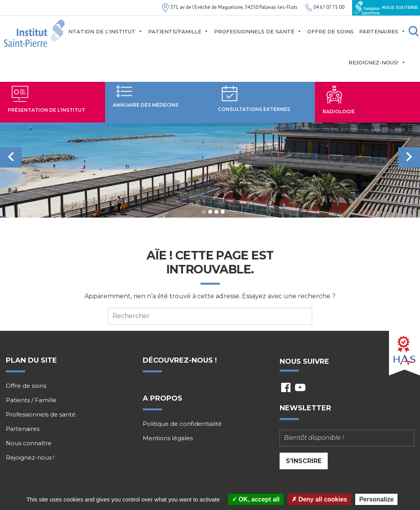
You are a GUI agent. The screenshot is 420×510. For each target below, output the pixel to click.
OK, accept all (256, 499)
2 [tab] (210, 212)
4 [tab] (223, 212)
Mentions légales (168, 438)
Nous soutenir (386, 8)
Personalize (376, 499)
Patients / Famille (31, 400)
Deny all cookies (319, 499)
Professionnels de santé (258, 31)
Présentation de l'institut (96, 31)
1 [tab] (204, 212)
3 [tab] (216, 212)
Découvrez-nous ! (180, 360)
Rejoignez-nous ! (30, 458)
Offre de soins (330, 31)
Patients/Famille (178, 31)
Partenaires (382, 31)
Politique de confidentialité (182, 424)
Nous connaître (29, 443)
